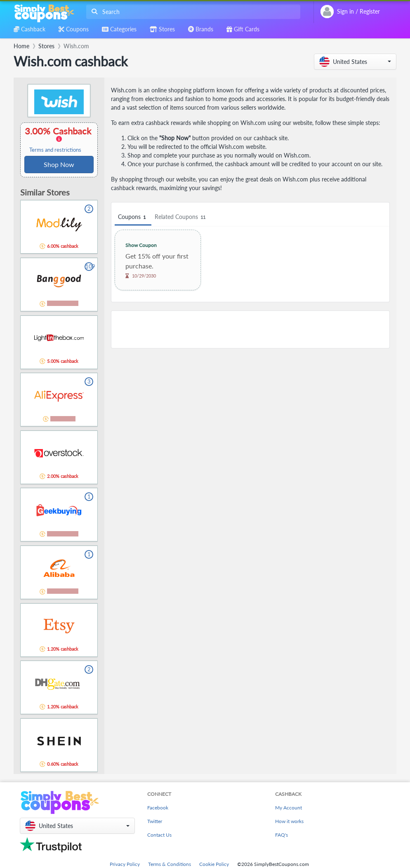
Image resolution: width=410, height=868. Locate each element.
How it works (289, 821)
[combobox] (192, 12)
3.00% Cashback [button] (59, 139)
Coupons (133, 217)
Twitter (155, 821)
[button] (355, 62)
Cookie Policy (214, 864)
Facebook (158, 808)
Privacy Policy (125, 864)
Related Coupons (181, 217)
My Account (289, 808)
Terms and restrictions (55, 150)
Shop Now (59, 164)
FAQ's (282, 835)
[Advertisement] (250, 329)
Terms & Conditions (170, 864)
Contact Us (159, 835)
